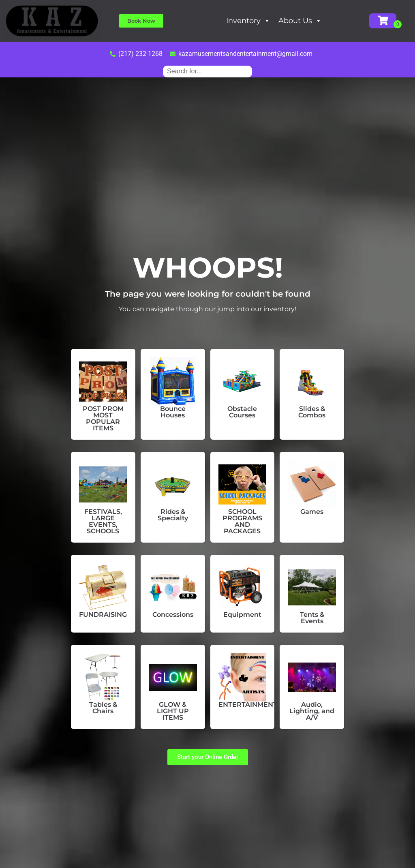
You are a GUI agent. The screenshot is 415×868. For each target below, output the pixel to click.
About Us (300, 21)
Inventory (248, 21)
